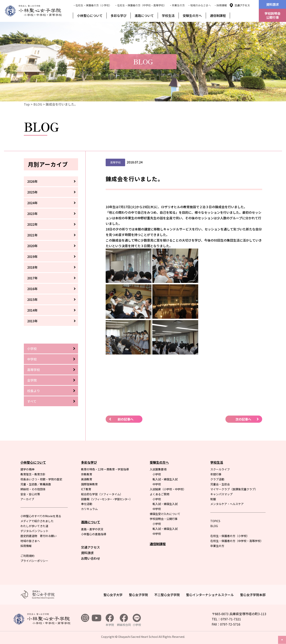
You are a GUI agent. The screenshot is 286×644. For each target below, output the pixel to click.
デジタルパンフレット (34, 531)
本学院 (110, 620)
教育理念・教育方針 (33, 474)
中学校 (32, 359)
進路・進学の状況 (92, 529)
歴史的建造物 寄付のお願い (39, 536)
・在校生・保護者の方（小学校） (92, 5)
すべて (32, 401)
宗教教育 (87, 474)
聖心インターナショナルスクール (210, 595)
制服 (213, 499)
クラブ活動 (217, 479)
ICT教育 (86, 489)
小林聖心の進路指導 (94, 534)
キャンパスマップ (221, 494)
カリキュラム (89, 509)
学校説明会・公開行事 (164, 519)
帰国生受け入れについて (165, 514)
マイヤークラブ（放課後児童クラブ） (234, 489)
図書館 (106, 499)
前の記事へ (126, 419)
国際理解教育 (89, 484)
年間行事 (216, 474)
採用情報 (26, 546)
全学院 (32, 380)
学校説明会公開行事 (272, 15)
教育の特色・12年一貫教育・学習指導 (105, 469)
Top (27, 104)
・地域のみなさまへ (199, 5)
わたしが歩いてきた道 (34, 526)
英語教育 (87, 479)
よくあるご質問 (159, 494)
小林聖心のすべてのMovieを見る (41, 516)
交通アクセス (242, 5)
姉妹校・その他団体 (33, 489)
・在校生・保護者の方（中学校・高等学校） (140, 5)
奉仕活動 (87, 504)
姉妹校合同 (124, 620)
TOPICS (215, 521)
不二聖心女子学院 (167, 595)
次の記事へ (243, 419)
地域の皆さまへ (30, 541)
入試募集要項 (158, 469)
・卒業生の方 (177, 5)
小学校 (32, 349)
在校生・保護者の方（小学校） (230, 536)
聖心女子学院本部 (253, 595)
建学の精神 (27, 469)
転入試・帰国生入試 (165, 479)
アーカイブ (27, 499)
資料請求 (272, 4)
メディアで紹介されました (37, 521)
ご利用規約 (27, 556)
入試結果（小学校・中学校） (168, 489)
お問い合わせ (91, 558)
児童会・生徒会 (220, 484)
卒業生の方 (217, 546)
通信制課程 (218, 16)
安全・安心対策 (30, 494)
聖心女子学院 (138, 595)
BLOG (38, 104)
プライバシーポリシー (34, 561)
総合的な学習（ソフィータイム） (102, 494)
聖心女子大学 (113, 595)
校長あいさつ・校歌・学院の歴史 (41, 479)
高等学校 (34, 370)
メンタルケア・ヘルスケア (227, 504)
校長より (34, 391)
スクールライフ (220, 469)
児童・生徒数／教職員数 (36, 484)
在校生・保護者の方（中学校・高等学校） (237, 541)
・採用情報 (220, 5)
